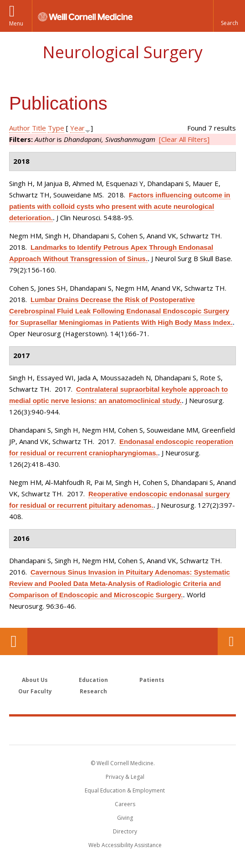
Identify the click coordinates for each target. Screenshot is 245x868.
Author (20, 128)
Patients (152, 680)
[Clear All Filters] (184, 139)
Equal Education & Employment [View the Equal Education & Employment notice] (125, 790)
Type (56, 128)
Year (77, 128)
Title (39, 128)
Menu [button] (16, 23)
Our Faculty (35, 691)
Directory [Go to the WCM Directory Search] (125, 831)
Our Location (14, 641)
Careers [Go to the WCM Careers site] (125, 804)
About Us (35, 680)
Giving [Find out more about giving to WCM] (125, 818)
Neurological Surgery (122, 52)
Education (93, 680)
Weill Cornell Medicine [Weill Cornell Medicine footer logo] (122, 730)
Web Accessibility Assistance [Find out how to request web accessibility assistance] (125, 845)
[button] (229, 16)
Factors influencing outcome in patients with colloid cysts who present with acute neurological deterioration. (120, 206)
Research (93, 691)
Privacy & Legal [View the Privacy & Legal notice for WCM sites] (125, 777)
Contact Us (231, 641)
